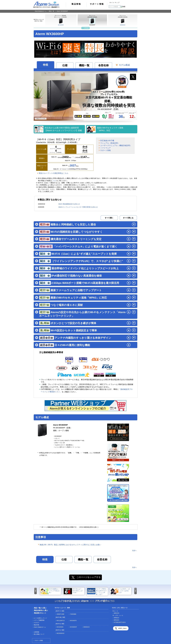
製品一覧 (52, 11)
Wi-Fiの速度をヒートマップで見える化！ (50, 591)
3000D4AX (123, 22)
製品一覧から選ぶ (40, 608)
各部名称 (103, 65)
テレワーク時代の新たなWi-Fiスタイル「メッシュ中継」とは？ (97, 591)
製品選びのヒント (40, 613)
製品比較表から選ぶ (41, 610)
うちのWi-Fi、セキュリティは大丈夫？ (120, 591)
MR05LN (116, 618)
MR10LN (116, 620)
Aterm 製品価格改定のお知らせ (69, 204)
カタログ (37, 623)
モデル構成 (124, 65)
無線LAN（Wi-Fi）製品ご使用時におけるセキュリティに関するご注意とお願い (70, 545)
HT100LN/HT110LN (120, 622)
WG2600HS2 (60, 633)
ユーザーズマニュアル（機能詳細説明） (116, 145)
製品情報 (76, 4)
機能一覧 (84, 65)
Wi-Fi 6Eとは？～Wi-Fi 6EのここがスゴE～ (73, 591)
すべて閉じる (128, 218)
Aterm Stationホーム (40, 627)
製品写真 (37, 625)
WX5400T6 (73, 621)
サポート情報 (97, 4)
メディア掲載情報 (39, 620)
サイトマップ (115, 3)
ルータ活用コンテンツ (40, 618)
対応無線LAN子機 (107, 141)
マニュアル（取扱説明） (110, 143)
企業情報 (37, 632)
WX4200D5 (61, 22)
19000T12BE (60, 614)
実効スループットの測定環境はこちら (54, 173)
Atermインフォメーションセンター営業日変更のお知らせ (78, 207)
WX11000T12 (61, 621)
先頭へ (134, 551)
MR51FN (116, 613)
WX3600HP (92, 22)
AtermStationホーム (41, 11)
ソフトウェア (105, 148)
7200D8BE (73, 614)
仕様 (65, 65)
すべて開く (109, 218)
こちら (54, 181)
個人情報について (39, 634)
